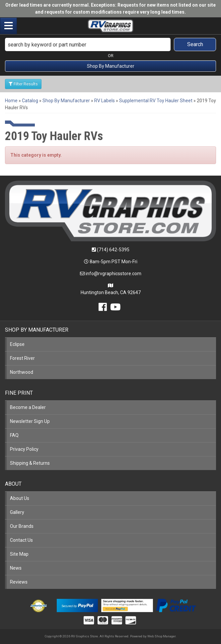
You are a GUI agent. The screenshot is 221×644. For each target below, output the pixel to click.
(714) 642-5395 (113, 250)
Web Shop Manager (161, 636)
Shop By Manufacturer (111, 66)
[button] (110, 44)
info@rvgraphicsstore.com (113, 274)
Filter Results (23, 84)
